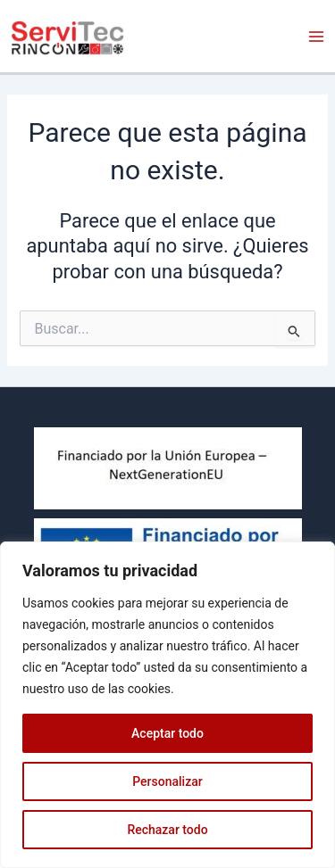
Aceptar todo (167, 733)
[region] (167, 705)
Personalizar (167, 781)
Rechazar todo (167, 830)
